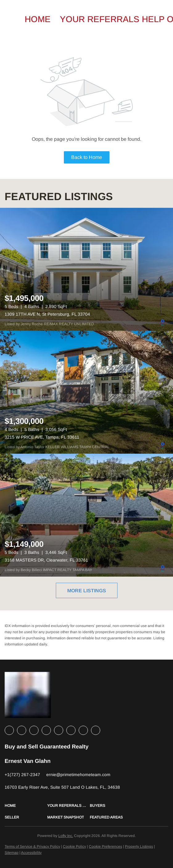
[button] (26, 806)
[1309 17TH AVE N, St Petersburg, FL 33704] (86, 269)
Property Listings (139, 846)
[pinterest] (83, 730)
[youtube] (71, 730)
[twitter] (34, 730)
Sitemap (12, 853)
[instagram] (59, 730)
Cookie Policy (74, 846)
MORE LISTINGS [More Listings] (87, 591)
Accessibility (31, 853)
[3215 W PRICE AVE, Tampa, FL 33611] (86, 392)
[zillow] (46, 730)
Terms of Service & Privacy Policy (32, 846)
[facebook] (9, 730)
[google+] (96, 730)
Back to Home (87, 157)
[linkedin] (22, 730)
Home (38, 19)
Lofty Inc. (66, 836)
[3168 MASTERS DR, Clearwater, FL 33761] (86, 515)
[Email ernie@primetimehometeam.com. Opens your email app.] (78, 775)
